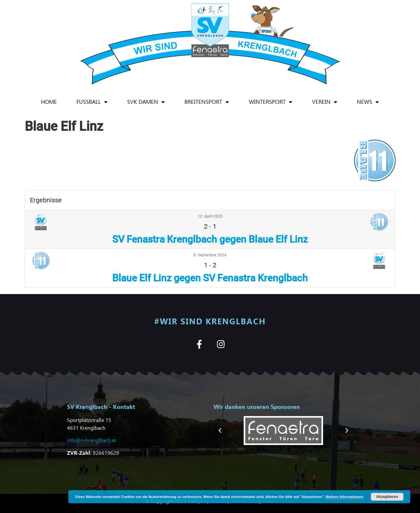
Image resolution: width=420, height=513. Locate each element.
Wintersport (271, 102)
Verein (325, 102)
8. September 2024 (210, 255)
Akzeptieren (387, 497)
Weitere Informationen (345, 497)
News (368, 102)
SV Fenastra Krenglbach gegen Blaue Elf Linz (210, 239)
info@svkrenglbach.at (91, 440)
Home (49, 102)
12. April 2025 (210, 216)
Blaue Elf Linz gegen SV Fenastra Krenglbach (210, 278)
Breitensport (207, 102)
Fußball (92, 102)
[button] (220, 431)
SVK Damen (146, 102)
